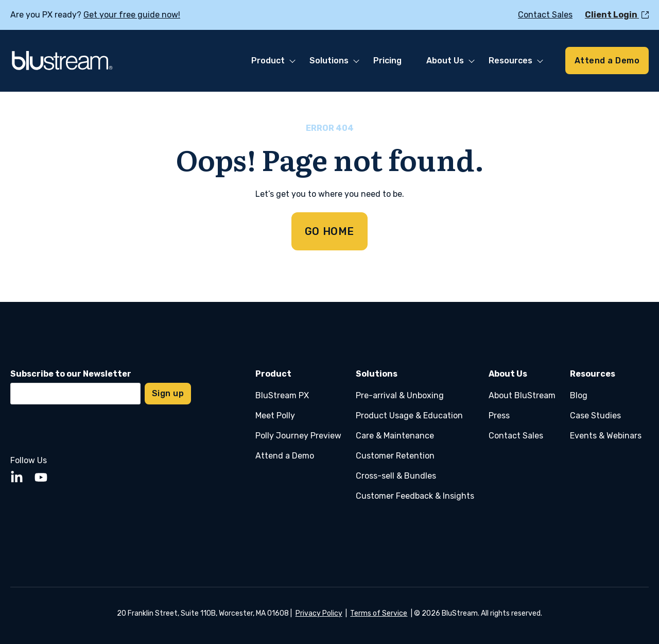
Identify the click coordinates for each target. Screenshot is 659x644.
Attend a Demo (285, 456)
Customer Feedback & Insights (415, 496)
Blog (579, 395)
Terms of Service (379, 613)
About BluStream (522, 395)
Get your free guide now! (132, 15)
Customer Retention (395, 456)
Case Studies (595, 416)
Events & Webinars (606, 436)
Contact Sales (516, 436)
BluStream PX (282, 395)
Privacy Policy (319, 613)
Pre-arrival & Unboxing (400, 395)
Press (499, 416)
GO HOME (329, 231)
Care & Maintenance (395, 436)
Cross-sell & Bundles (396, 476)
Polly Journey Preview (298, 436)
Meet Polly (275, 416)
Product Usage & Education (409, 416)
